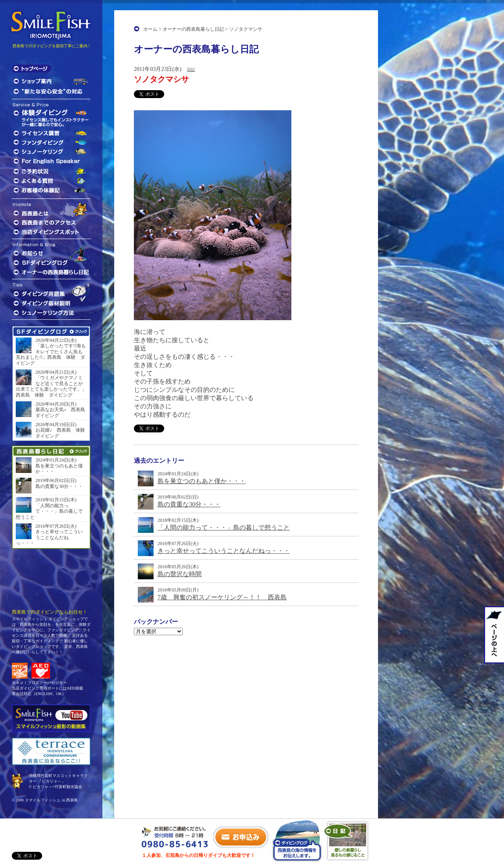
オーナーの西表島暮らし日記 (193, 29)
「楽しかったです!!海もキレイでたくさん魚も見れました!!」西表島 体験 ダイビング (51, 354)
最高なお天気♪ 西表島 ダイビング (61, 412)
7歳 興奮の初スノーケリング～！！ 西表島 (222, 597)
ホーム (150, 29)
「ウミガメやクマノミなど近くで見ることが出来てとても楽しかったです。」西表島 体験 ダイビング (51, 386)
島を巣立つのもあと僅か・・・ (202, 481)
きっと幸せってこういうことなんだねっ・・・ (224, 551)
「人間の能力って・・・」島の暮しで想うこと (224, 528)
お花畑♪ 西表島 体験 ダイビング (61, 433)
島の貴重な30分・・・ (189, 504)
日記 (191, 70)
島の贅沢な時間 (180, 574)
